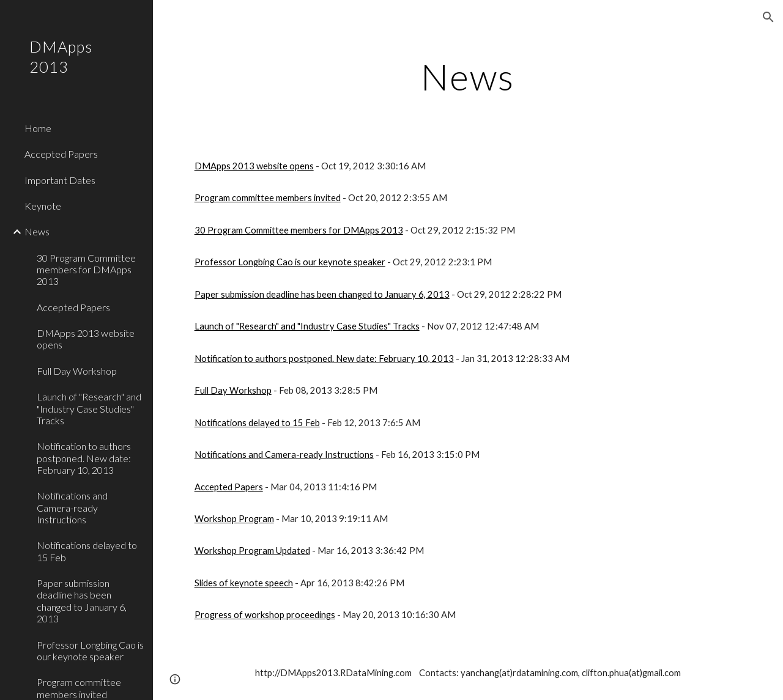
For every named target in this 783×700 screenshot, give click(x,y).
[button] (768, 17)
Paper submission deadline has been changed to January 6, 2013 (322, 294)
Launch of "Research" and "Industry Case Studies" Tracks (307, 326)
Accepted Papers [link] (61, 154)
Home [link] (38, 128)
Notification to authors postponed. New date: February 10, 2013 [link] (84, 458)
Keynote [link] (43, 206)
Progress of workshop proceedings (265, 615)
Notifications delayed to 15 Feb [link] (87, 551)
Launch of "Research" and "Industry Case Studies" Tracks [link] (89, 408)
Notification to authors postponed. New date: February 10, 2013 (324, 359)
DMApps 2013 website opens (254, 166)
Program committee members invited (268, 198)
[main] (468, 76)
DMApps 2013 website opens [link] (86, 339)
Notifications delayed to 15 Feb (257, 423)
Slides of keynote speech (244, 583)
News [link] (37, 231)
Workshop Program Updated (252, 551)
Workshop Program (234, 519)
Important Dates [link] (60, 180)
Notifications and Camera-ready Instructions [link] (72, 507)
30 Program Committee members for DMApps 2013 (299, 230)
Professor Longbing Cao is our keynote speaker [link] (90, 650)
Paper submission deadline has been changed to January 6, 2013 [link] (82, 601)
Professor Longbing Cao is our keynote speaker (290, 262)
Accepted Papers (229, 487)
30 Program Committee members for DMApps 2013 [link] (86, 270)
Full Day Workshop (233, 390)
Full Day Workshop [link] (77, 371)
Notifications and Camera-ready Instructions (284, 455)
